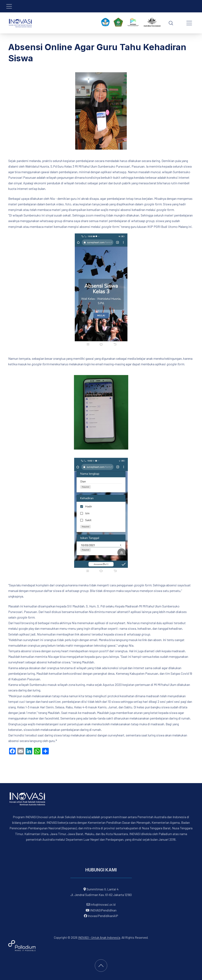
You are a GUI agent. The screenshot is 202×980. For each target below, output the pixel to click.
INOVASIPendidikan (101, 910)
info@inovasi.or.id (103, 904)
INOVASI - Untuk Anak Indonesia (99, 937)
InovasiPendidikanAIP (101, 916)
